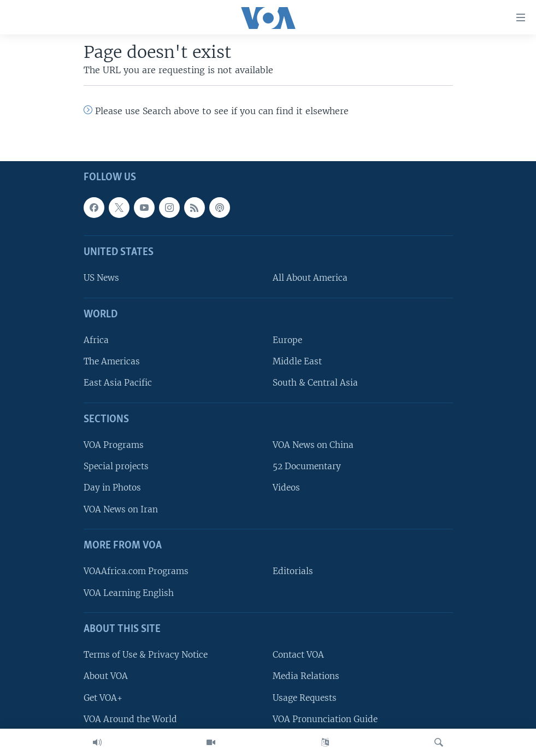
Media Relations (306, 676)
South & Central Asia (315, 383)
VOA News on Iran (121, 509)
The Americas (112, 361)
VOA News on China (313, 445)
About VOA (106, 676)
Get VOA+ (103, 698)
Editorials (293, 571)
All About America (310, 278)
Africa (96, 340)
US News (101, 278)
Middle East (297, 361)
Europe (287, 340)
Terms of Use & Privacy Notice (146, 655)
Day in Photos (112, 488)
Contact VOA (298, 655)
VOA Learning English (129, 593)
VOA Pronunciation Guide (325, 719)
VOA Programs (114, 445)
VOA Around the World (130, 719)
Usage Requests (305, 698)
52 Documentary (307, 466)
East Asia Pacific (118, 383)
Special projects (116, 466)
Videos (286, 488)
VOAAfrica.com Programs (136, 571)
